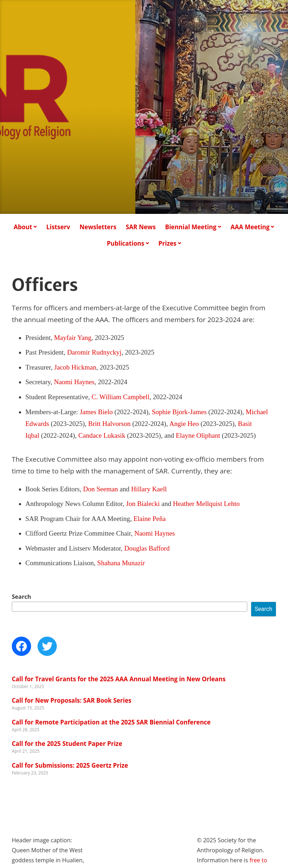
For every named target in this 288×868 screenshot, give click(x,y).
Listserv (58, 227)
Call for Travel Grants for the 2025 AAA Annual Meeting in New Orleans (119, 679)
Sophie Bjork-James (179, 412)
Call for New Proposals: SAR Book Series (72, 700)
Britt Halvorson (110, 424)
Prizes (167, 243)
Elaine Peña (149, 519)
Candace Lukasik (102, 435)
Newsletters (98, 227)
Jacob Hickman (75, 367)
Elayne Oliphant (198, 435)
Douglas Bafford (147, 548)
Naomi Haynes (74, 382)
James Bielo (96, 412)
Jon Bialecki (143, 504)
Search (21, 597)
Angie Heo (184, 424)
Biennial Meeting (191, 227)
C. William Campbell (120, 397)
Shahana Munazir (121, 563)
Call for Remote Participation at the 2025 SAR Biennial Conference (111, 722)
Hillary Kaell (149, 489)
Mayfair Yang (73, 338)
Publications (126, 243)
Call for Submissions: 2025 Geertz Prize (70, 765)
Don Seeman (101, 489)
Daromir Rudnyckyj (95, 352)
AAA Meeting (250, 227)
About (23, 227)
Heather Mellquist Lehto (206, 504)
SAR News (141, 227)
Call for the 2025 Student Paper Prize (67, 744)
